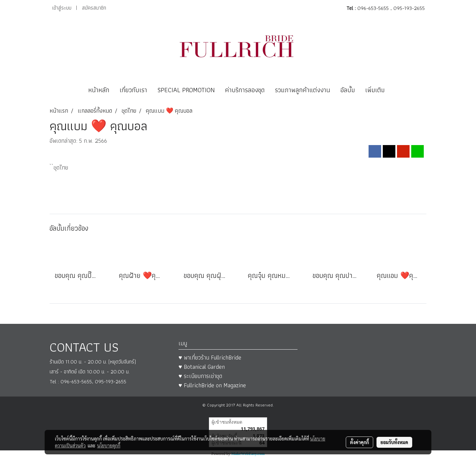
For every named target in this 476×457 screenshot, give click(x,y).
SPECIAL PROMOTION (186, 90)
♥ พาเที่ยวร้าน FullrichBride (210, 357)
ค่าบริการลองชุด (245, 90)
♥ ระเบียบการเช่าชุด (200, 376)
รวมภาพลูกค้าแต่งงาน (303, 90)
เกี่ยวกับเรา (133, 90)
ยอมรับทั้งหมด (394, 442)
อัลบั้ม (348, 90)
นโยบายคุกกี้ (109, 445)
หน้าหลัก (99, 90)
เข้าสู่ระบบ (62, 8)
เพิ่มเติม (375, 90)
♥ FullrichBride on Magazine (212, 385)
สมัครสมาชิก (94, 8)
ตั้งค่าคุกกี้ (359, 442)
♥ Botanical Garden (202, 367)
